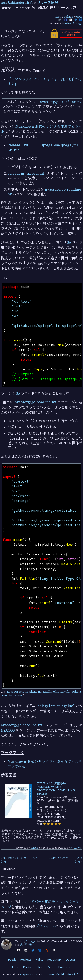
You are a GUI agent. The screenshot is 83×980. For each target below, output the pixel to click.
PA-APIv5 (76, 848)
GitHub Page (74, 23)
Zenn (51, 967)
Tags (57, 16)
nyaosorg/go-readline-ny (61, 102)
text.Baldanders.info (17, 3)
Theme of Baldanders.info (62, 974)
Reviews (26, 959)
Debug (70, 959)
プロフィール (46, 926)
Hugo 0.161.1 (28, 974)
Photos (28, 967)
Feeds (12, 959)
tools (79, 16)
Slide (40, 967)
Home (15, 967)
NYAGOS (8, 730)
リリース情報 (47, 3)
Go (69, 242)
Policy (39, 959)
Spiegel (34, 848)
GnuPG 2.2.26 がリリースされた (19, 860)
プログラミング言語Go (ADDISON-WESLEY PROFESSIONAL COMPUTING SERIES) (56, 788)
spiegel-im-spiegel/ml (26, 173)
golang (68, 16)
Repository (55, 959)
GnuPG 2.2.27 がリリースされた (65, 860)
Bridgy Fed (65, 967)
